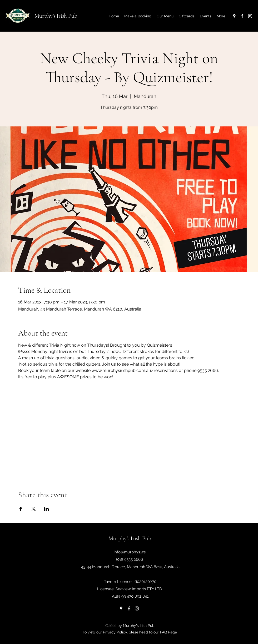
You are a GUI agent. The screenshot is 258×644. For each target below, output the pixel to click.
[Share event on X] (34, 509)
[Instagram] (250, 16)
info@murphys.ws (130, 552)
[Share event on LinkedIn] (46, 509)
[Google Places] (234, 16)
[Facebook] (242, 16)
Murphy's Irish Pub (56, 16)
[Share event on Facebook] (21, 509)
